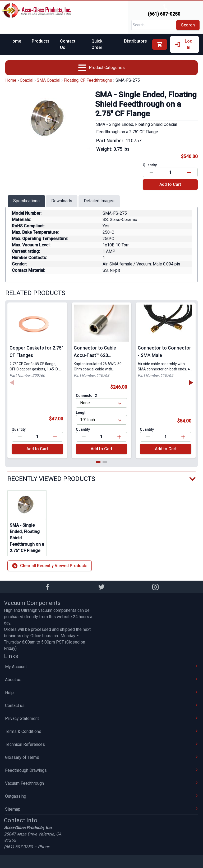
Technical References (101, 744)
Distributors (135, 41)
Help (101, 693)
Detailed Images (99, 201)
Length (82, 412)
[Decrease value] (151, 172)
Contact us (101, 706)
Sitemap (101, 809)
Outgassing (101, 796)
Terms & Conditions (101, 731)
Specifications (26, 201)
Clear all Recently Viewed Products (50, 566)
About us (101, 680)
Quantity (150, 165)
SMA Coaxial (49, 80)
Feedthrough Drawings (101, 770)
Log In (183, 44)
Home (15, 41)
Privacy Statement (101, 718)
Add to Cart (170, 184)
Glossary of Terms (101, 757)
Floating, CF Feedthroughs (88, 80)
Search (188, 25)
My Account (101, 667)
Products (41, 41)
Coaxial (27, 80)
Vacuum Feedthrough (101, 783)
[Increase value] (189, 172)
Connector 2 (86, 396)
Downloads (62, 201)
